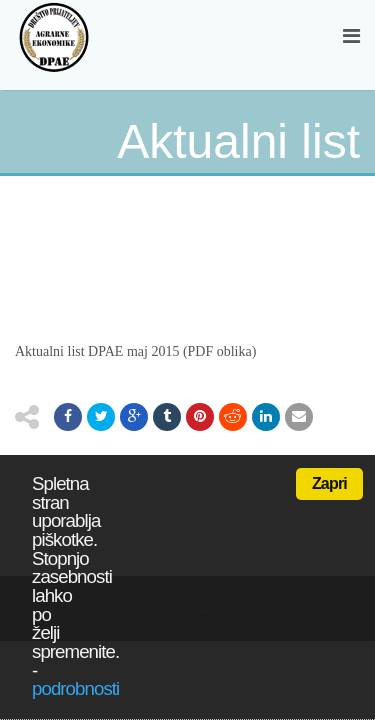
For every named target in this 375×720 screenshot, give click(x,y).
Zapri (329, 483)
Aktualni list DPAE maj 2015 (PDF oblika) (135, 351)
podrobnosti (75, 688)
